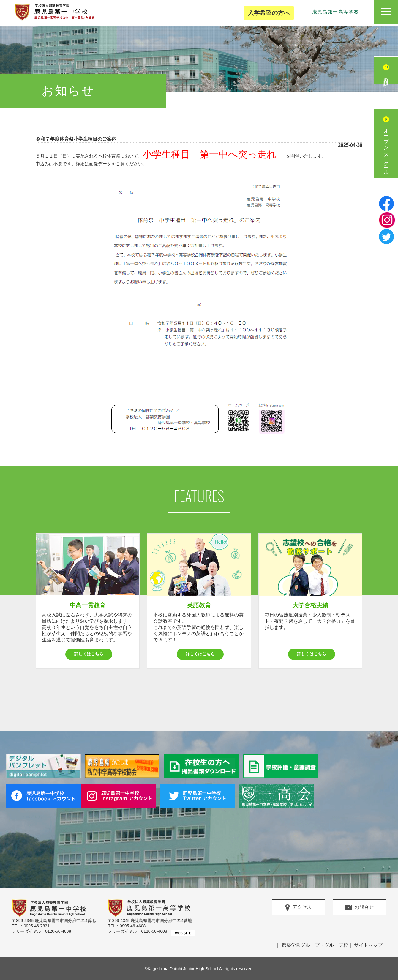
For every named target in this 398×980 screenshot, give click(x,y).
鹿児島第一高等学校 (336, 12)
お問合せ (359, 907)
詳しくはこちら (89, 654)
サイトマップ (368, 945)
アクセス (298, 907)
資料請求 (386, 76)
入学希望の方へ (269, 13)
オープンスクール (386, 150)
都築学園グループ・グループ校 (315, 945)
